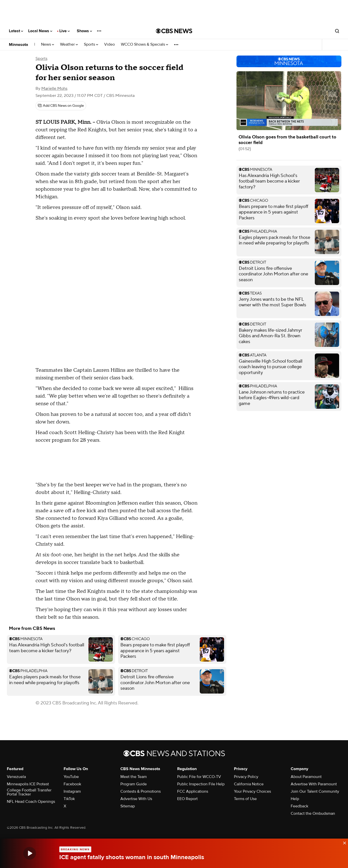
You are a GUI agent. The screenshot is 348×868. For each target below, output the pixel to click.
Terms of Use (245, 799)
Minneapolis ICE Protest (28, 784)
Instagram (72, 791)
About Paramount (306, 777)
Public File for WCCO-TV (199, 777)
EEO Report (187, 799)
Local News (40, 31)
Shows (84, 31)
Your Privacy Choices (252, 791)
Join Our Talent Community (315, 791)
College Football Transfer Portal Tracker (29, 792)
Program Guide (134, 784)
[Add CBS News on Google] (61, 106)
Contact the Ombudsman (313, 813)
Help (295, 799)
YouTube (71, 777)
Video (109, 45)
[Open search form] (337, 31)
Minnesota (19, 45)
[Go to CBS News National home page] (174, 31)
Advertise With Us (136, 799)
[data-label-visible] (343, 842)
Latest (16, 31)
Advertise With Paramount (314, 784)
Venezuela (16, 777)
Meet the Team (134, 777)
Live (65, 31)
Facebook (72, 784)
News (48, 45)
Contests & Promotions (141, 791)
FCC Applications (193, 791)
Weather (69, 45)
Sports (91, 45)
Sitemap (128, 806)
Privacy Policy (246, 777)
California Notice (249, 784)
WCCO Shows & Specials (144, 45)
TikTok (69, 799)
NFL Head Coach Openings (31, 802)
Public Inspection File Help (201, 784)
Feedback (299, 806)
